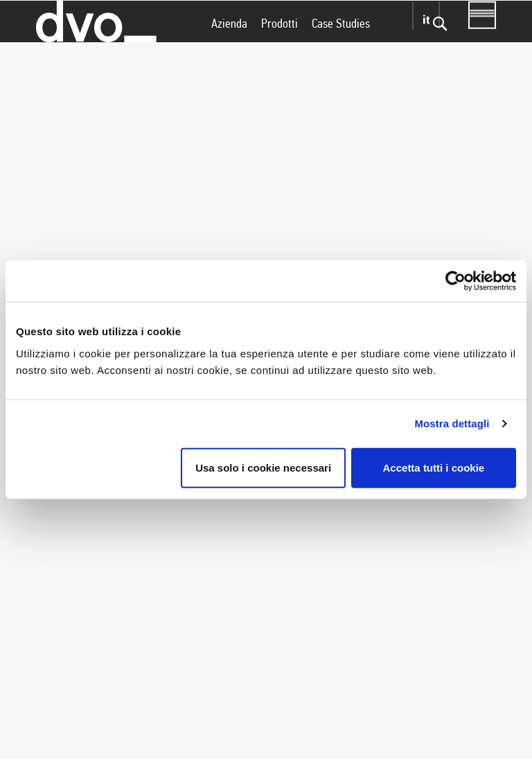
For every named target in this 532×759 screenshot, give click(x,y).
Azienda (229, 51)
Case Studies (341, 51)
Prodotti (280, 51)
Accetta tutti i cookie (434, 467)
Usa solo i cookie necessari (263, 467)
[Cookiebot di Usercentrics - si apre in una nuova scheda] (455, 281)
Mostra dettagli (452, 423)
